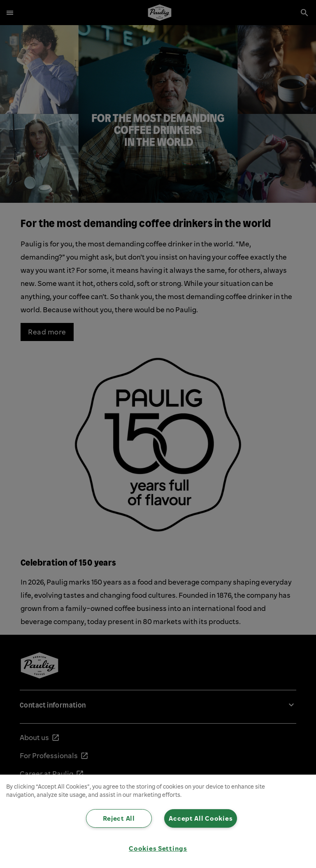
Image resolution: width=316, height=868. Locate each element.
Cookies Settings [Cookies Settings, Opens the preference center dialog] (158, 848)
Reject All (119, 818)
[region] (158, 821)
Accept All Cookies (201, 818)
